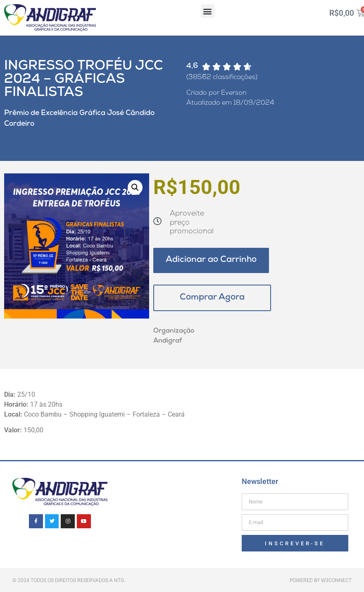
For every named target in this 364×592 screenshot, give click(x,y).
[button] (208, 11)
